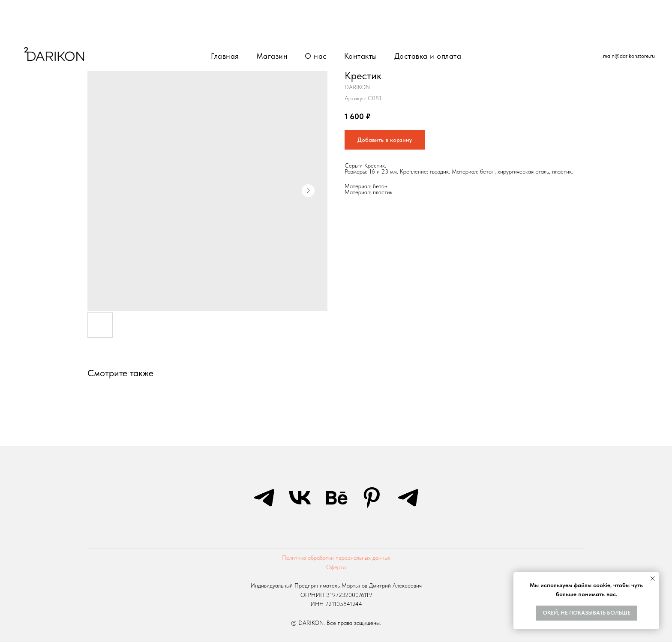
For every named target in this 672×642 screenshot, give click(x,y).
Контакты (361, 15)
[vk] (300, 498)
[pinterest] (372, 498)
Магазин (272, 15)
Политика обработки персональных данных (336, 558)
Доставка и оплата (428, 15)
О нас (316, 15)
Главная (225, 15)
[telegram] (264, 498)
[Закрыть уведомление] (653, 579)
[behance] (336, 498)
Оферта (336, 567)
